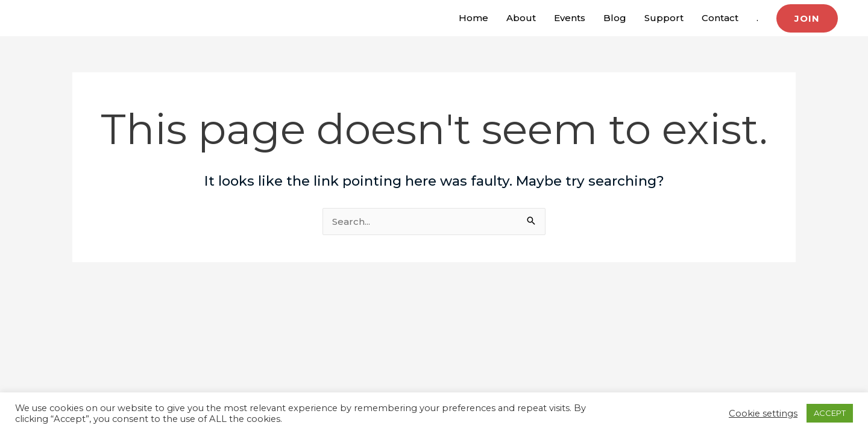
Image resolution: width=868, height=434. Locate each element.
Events (570, 18)
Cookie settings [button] (763, 414)
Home (473, 18)
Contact (720, 18)
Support (664, 18)
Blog (615, 18)
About (521, 18)
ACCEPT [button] (830, 413)
